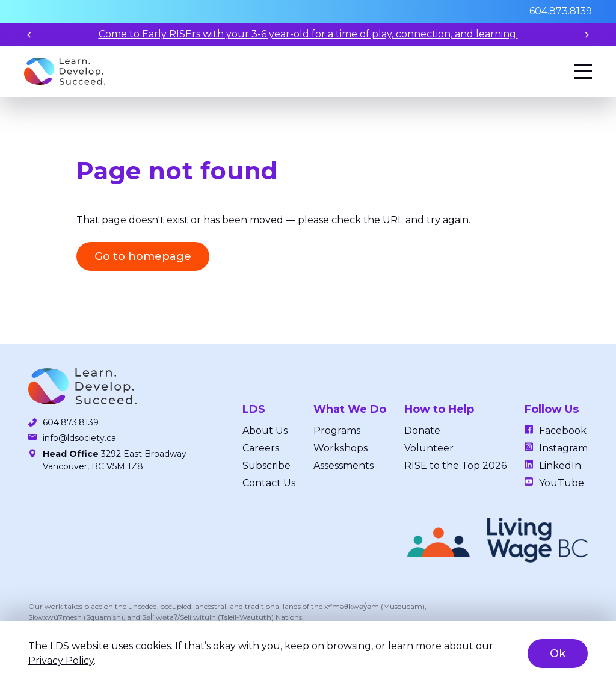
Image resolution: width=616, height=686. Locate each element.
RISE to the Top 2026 (455, 465)
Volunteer (429, 448)
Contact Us (269, 483)
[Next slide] (587, 35)
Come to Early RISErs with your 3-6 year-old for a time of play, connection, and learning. (308, 34)
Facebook (563, 431)
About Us (265, 431)
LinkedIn (560, 465)
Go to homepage (143, 256)
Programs (337, 431)
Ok (558, 654)
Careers (261, 448)
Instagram (563, 448)
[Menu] (583, 71)
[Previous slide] (29, 35)
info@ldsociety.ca (79, 438)
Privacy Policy (61, 660)
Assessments (343, 465)
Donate (422, 431)
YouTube (562, 483)
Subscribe (266, 465)
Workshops (340, 448)
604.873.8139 (561, 11)
